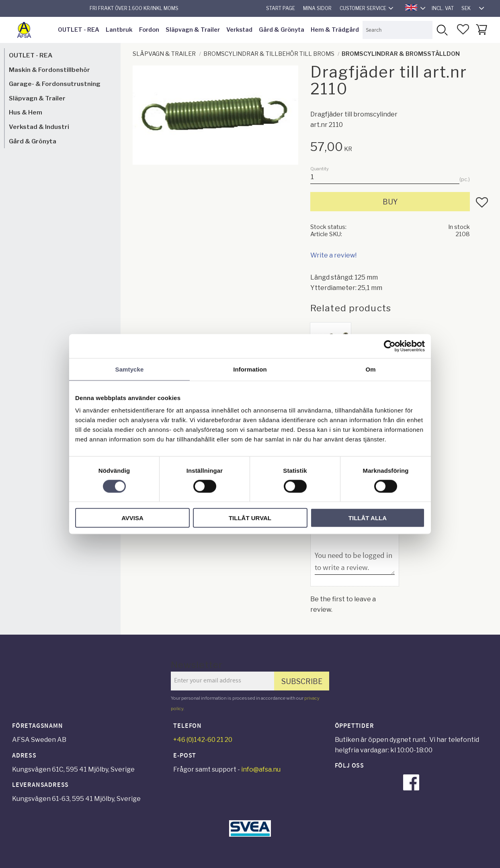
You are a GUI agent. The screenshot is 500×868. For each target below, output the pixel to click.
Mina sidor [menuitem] (317, 8)
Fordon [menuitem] (149, 30)
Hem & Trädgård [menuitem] (335, 30)
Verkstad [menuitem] (239, 30)
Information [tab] (250, 369)
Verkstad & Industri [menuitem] (39, 127)
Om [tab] (370, 369)
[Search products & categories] (398, 30)
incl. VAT (443, 8)
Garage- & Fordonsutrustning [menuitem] (55, 84)
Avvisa (132, 518)
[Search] (442, 30)
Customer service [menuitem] (363, 8)
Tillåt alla (368, 518)
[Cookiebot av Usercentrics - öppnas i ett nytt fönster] (390, 346)
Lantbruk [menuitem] (119, 30)
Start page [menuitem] (281, 8)
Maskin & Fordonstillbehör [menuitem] (49, 70)
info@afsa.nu (261, 769)
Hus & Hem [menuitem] (26, 112)
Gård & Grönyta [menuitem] (282, 30)
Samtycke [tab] (130, 369)
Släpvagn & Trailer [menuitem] (193, 30)
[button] (463, 29)
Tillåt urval (250, 518)
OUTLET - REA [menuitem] (79, 30)
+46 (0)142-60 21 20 (203, 740)
